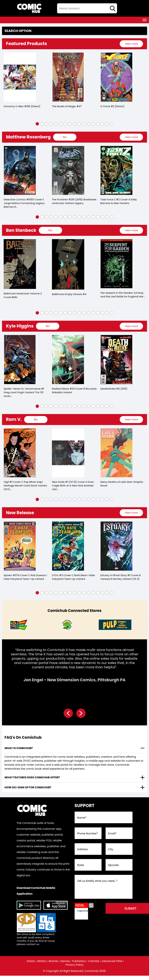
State (81, 865)
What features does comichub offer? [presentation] (32, 777)
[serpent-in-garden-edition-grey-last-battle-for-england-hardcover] (117, 264)
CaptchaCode (86, 911)
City (111, 849)
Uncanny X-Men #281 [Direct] (22, 106)
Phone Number (88, 834)
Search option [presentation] (18, 31)
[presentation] (131, 44)
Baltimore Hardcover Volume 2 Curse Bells (23, 295)
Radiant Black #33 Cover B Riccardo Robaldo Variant (74, 390)
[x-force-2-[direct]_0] (117, 77)
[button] (37, 124)
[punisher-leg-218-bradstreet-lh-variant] (68, 170)
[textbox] (87, 8)
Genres (65, 961)
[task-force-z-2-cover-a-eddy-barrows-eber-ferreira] (117, 170)
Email (112, 834)
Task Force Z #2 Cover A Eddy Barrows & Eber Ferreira (119, 201)
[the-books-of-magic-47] (68, 77)
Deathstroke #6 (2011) (114, 389)
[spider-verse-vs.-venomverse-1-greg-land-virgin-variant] (20, 360)
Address (82, 849)
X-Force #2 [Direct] (112, 106)
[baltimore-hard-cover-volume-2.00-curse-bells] (20, 264)
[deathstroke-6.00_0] (117, 360)
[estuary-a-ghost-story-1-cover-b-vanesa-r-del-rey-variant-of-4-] (117, 546)
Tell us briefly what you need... (97, 881)
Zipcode (113, 865)
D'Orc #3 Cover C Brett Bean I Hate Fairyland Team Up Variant (73, 577)
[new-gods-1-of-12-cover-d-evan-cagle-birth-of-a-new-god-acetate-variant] (68, 453)
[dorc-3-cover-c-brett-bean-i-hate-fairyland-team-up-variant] (68, 546)
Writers (42, 961)
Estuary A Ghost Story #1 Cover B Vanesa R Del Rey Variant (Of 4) (121, 577)
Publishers (79, 961)
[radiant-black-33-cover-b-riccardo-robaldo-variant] (68, 360)
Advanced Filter (112, 961)
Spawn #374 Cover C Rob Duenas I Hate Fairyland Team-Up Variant (25, 577)
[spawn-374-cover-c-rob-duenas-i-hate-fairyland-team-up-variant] (20, 546)
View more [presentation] (131, 44)
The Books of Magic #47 (67, 106)
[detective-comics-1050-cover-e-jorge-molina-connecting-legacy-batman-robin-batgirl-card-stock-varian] (20, 170)
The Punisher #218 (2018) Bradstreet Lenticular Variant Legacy (74, 201)
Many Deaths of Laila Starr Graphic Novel (122, 484)
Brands (53, 961)
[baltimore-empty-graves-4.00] (68, 264)
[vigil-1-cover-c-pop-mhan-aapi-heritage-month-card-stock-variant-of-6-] (20, 453)
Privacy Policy (74, 965)
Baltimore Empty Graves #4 (69, 294)
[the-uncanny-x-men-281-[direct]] (20, 77)
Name (82, 818)
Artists (31, 961)
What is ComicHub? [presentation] (19, 748)
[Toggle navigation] (145, 20)
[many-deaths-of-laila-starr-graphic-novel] (117, 453)
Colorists (94, 961)
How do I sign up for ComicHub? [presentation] (28, 787)
